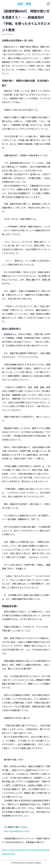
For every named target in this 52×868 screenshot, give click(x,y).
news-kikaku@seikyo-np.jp (17, 831)
